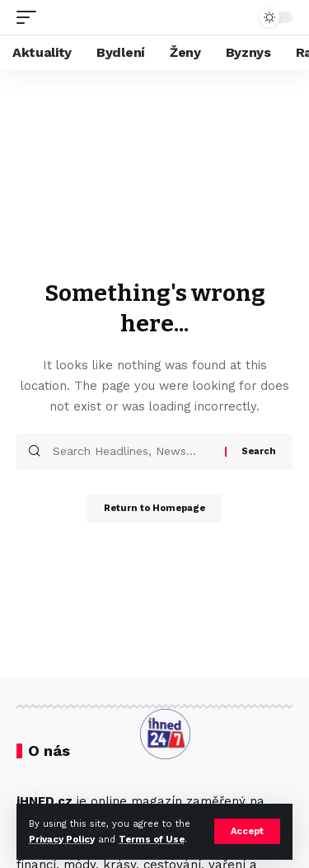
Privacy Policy (62, 840)
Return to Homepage (154, 508)
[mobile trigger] (30, 17)
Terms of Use (152, 840)
